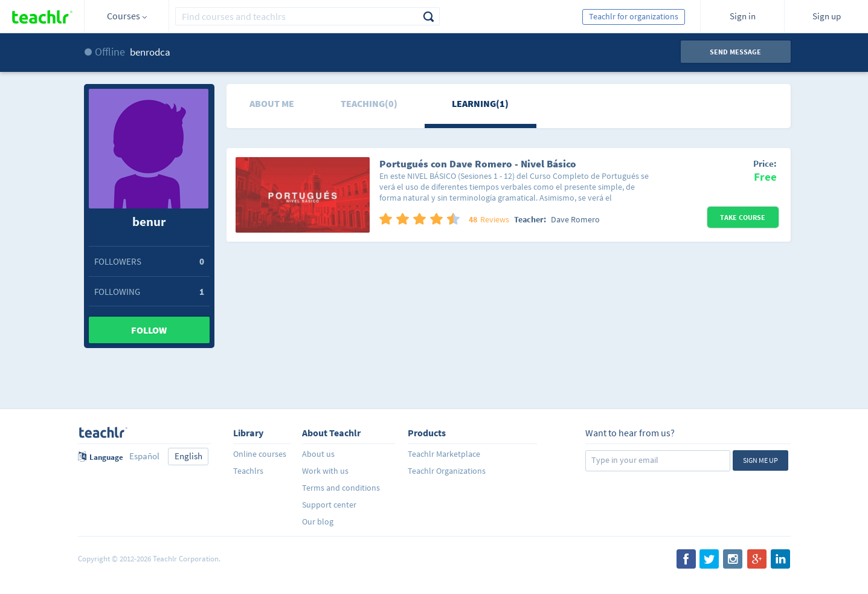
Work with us (325, 471)
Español (144, 456)
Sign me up (760, 460)
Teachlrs (248, 471)
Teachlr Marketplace (444, 454)
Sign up (827, 16)
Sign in (743, 16)
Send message (735, 52)
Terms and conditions (341, 488)
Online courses (260, 454)
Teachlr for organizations (634, 16)
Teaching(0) (369, 103)
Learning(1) (480, 103)
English (188, 456)
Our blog (318, 521)
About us (318, 454)
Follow (149, 330)
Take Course (743, 217)
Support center (329, 505)
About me (272, 103)
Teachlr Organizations (447, 471)
